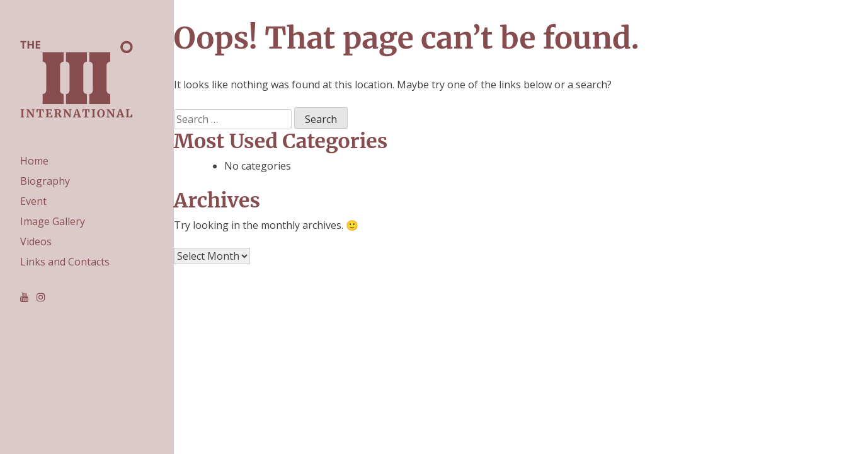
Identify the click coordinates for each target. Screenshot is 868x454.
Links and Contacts (65, 262)
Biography (45, 181)
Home (34, 161)
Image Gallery (53, 221)
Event (33, 201)
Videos (36, 242)
